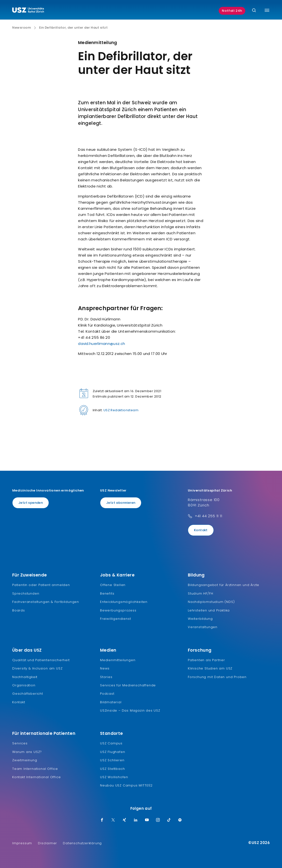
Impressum (22, 843)
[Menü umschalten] (267, 10)
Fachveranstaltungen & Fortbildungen (46, 602)
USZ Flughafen (113, 752)
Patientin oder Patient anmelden (41, 585)
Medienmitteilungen (118, 660)
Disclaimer (47, 843)
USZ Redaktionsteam (121, 410)
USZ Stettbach (112, 769)
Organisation (24, 685)
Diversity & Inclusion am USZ (37, 668)
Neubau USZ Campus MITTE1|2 (126, 785)
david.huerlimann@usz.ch (102, 344)
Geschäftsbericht (28, 694)
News (105, 668)
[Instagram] (158, 820)
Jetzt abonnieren (121, 503)
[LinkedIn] (136, 820)
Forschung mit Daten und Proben (217, 677)
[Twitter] (113, 820)
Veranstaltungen (203, 627)
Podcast (107, 694)
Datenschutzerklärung (82, 843)
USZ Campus (111, 743)
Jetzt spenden (31, 503)
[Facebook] (102, 820)
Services (20, 743)
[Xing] (124, 820)
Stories (106, 677)
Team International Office (35, 769)
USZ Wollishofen (114, 777)
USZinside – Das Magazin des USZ (130, 710)
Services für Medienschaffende (128, 685)
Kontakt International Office (36, 777)
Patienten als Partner (206, 660)
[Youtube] (147, 820)
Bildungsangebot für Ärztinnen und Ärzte (224, 585)
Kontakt (201, 530)
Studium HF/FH (200, 593)
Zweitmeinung (25, 760)
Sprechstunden (26, 593)
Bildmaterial (111, 702)
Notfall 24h (232, 11)
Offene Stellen (113, 585)
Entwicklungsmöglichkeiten (124, 602)
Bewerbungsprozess (118, 610)
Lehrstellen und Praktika (209, 610)
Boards (19, 610)
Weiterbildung (200, 619)
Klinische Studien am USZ (210, 668)
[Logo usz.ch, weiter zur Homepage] (28, 11)
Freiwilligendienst (115, 619)
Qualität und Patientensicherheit (41, 660)
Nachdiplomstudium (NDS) (211, 602)
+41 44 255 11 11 (209, 516)
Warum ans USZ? (27, 752)
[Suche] (254, 11)
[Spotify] (180, 820)
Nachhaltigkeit (25, 677)
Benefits (107, 593)
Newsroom (22, 28)
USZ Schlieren (112, 760)
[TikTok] (169, 820)
